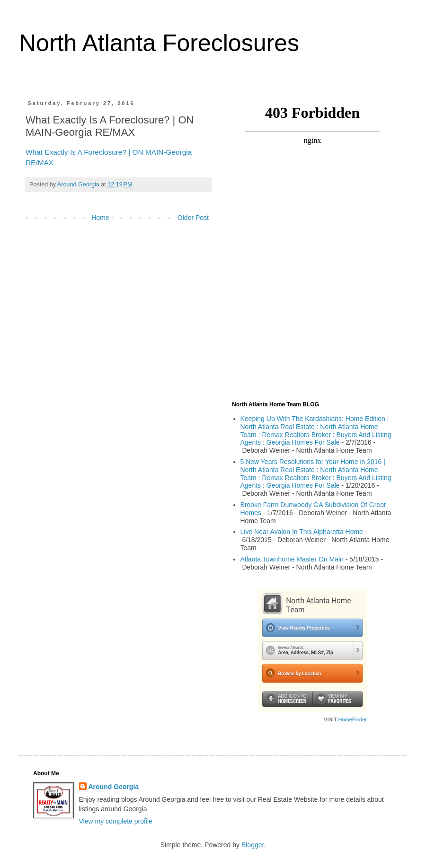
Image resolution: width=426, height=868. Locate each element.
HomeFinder (352, 719)
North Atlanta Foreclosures (159, 43)
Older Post (193, 218)
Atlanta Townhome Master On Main (292, 559)
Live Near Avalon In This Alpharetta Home (302, 532)
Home (100, 218)
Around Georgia (114, 787)
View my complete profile (116, 821)
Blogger (253, 845)
